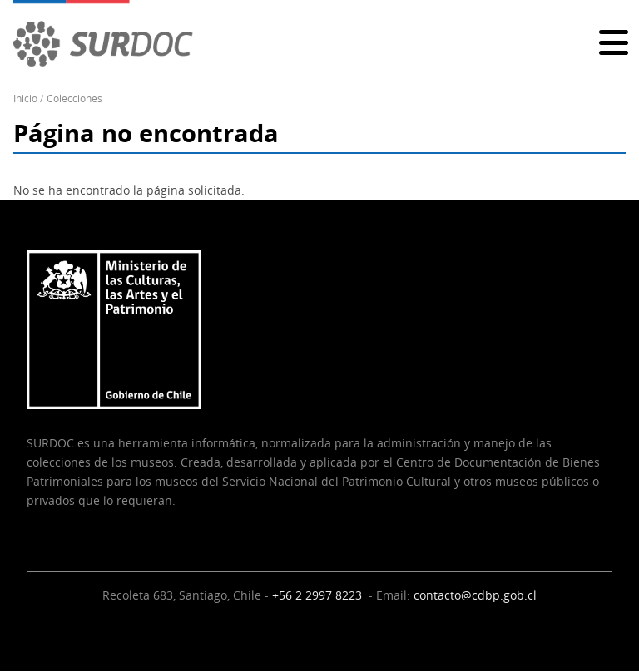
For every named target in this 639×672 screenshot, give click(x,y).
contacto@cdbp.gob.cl (475, 595)
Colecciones (74, 99)
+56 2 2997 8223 (319, 595)
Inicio (25, 99)
